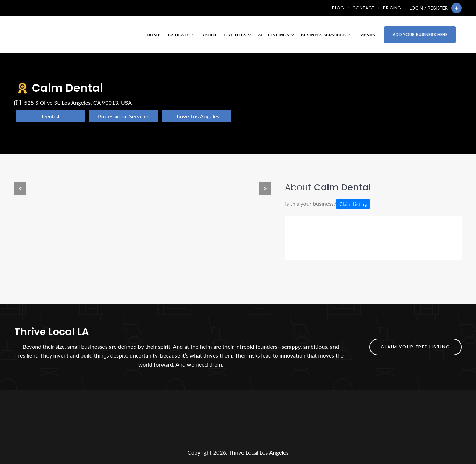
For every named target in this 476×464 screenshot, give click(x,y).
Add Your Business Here (420, 34)
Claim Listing (353, 204)
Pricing (392, 8)
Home (154, 35)
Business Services (325, 35)
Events (366, 35)
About (209, 35)
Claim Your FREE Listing (416, 347)
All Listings (276, 35)
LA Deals (181, 35)
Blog (338, 8)
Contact (363, 8)
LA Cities (237, 35)
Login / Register (429, 8)
